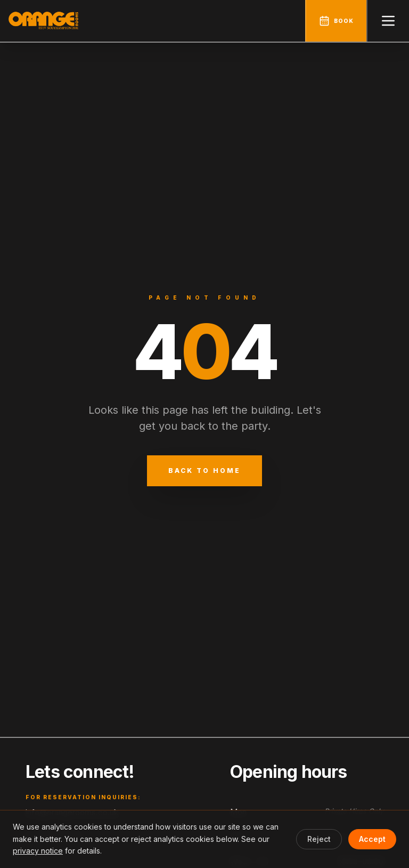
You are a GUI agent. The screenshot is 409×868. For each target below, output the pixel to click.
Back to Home (204, 471)
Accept (372, 839)
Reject (319, 839)
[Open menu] (388, 21)
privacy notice (38, 851)
